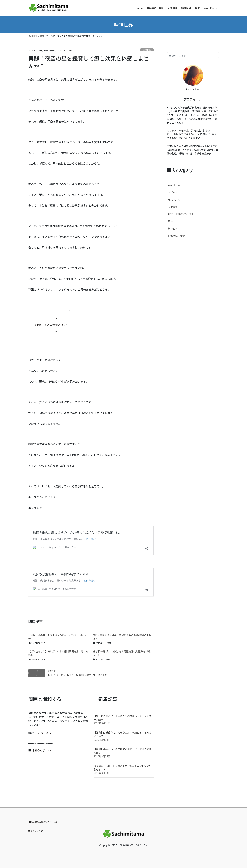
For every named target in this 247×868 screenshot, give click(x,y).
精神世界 (147, 50)
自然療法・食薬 (177, 236)
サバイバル (174, 200)
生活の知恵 (101, 675)
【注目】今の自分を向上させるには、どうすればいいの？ (57, 637)
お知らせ (173, 192)
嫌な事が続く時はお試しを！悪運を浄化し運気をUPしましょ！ (122, 653)
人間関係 (173, 207)
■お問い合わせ (36, 831)
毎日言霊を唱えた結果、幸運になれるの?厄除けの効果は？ (122, 637)
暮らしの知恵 (85, 675)
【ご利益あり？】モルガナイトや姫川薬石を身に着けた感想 (58, 653)
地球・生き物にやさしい (181, 214)
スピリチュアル (58, 675)
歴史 (170, 221)
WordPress (174, 185)
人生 (72, 675)
